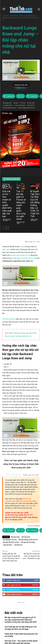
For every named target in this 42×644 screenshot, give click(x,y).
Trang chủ (5, 16)
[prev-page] (4, 228)
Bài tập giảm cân (7, 103)
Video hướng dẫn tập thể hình (27, 108)
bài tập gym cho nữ (10, 540)
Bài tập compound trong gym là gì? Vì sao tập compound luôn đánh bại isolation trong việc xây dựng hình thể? (21, 620)
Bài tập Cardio (31, 103)
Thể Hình (23, 103)
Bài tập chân (15, 537)
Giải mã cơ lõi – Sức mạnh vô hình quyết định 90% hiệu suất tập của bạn (7, 204)
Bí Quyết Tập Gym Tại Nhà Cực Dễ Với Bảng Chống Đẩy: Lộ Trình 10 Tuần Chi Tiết (35, 204)
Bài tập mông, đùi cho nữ (27, 16)
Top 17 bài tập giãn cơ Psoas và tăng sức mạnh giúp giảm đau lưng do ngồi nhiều (21, 205)
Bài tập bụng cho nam (7, 220)
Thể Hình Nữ (14, 16)
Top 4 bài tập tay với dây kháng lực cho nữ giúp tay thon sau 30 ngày (21, 628)
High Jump (6, 249)
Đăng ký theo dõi (21, 85)
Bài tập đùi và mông (28, 542)
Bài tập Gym (26, 537)
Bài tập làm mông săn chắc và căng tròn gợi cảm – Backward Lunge (31, 556)
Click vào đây (31, 506)
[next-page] (7, 228)
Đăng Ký (35, 594)
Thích (36, 580)
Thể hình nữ (18, 545)
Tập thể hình (7, 545)
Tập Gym (16, 103)
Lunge (22, 247)
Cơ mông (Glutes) (8, 105)
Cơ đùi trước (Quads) (20, 105)
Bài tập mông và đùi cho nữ (28, 540)
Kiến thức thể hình (21, 223)
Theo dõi (35, 585)
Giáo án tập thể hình (34, 220)
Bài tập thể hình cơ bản (11, 542)
